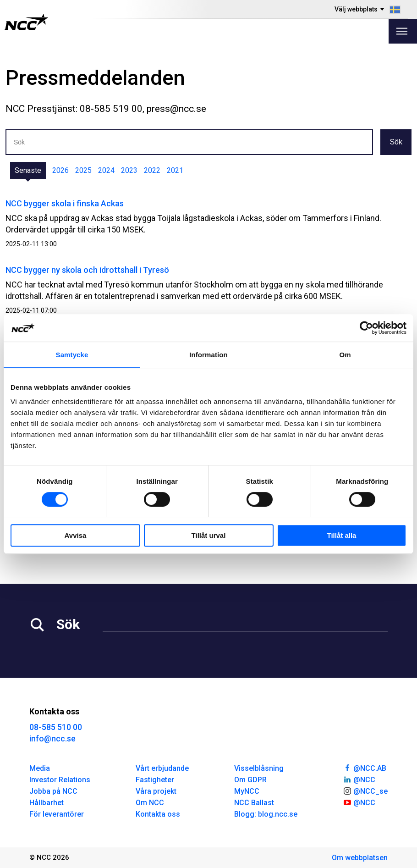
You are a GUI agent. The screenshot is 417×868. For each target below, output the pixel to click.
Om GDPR (250, 780)
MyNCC (247, 791)
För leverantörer (57, 814)
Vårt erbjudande (162, 768)
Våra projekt (156, 791)
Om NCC (150, 803)
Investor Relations (60, 780)
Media (40, 768)
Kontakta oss (158, 814)
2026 (60, 170)
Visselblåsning (259, 768)
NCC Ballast (254, 803)
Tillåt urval (209, 535)
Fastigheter (155, 780)
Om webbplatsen (360, 858)
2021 (175, 170)
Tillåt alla (342, 535)
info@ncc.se (52, 738)
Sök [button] (396, 142)
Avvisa (76, 535)
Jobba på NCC (53, 791)
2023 (129, 170)
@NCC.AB (365, 768)
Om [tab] (345, 355)
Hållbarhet (47, 803)
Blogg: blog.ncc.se (266, 814)
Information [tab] (208, 355)
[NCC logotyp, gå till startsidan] (26, 22)
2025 (83, 170)
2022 (152, 170)
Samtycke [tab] (72, 355)
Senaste (28, 170)
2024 (106, 170)
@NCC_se (365, 791)
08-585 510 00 (56, 727)
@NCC (359, 779)
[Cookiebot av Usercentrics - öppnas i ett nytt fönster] (366, 328)
